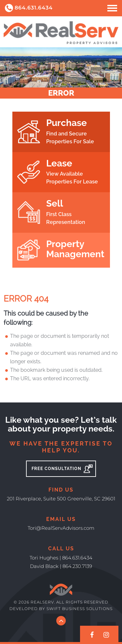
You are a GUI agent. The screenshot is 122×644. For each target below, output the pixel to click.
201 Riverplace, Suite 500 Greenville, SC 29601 (61, 499)
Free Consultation (62, 469)
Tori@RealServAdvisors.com (61, 528)
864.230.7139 (77, 566)
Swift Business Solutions (80, 609)
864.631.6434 (29, 8)
